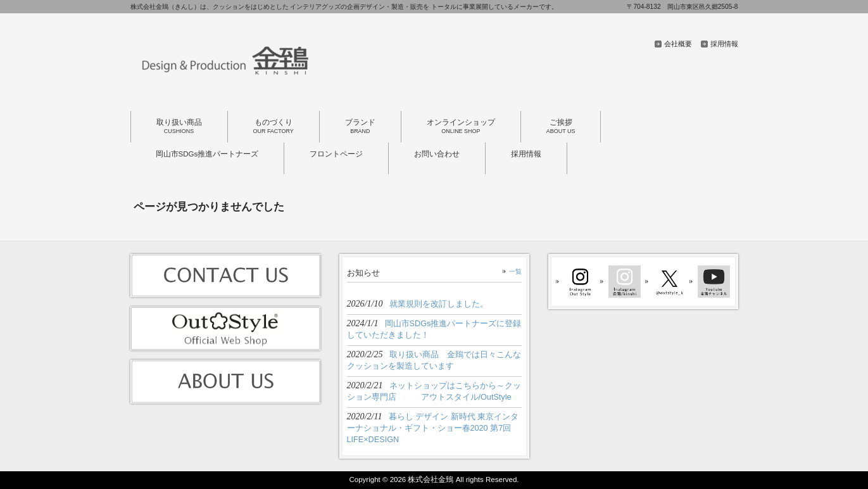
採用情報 (724, 44)
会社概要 (678, 44)
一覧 (515, 271)
